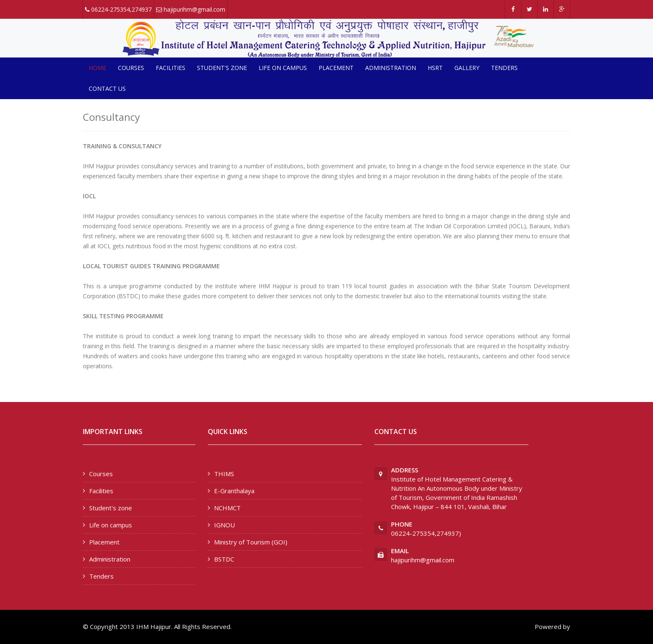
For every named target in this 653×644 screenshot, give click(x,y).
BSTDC (224, 559)
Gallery (467, 68)
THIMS (224, 474)
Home (97, 68)
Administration (391, 68)
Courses (131, 68)
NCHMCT (227, 508)
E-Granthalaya (234, 491)
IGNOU (224, 525)
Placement (336, 68)
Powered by (552, 627)
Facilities (171, 68)
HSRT (435, 68)
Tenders (504, 68)
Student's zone (222, 68)
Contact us (107, 89)
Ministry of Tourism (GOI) (251, 542)
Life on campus (283, 68)
